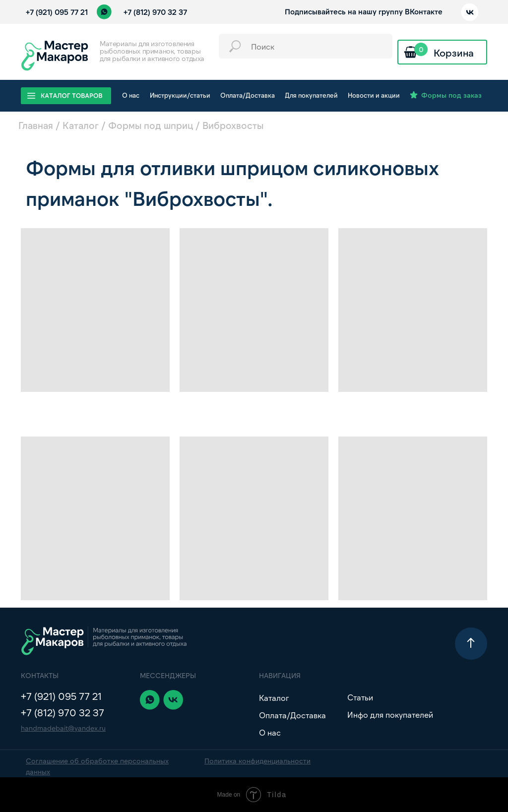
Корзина (454, 53)
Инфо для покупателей (390, 715)
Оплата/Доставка (292, 715)
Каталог (81, 125)
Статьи (360, 697)
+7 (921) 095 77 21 (57, 12)
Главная (36, 125)
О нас (270, 732)
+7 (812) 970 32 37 (155, 12)
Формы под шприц (151, 125)
